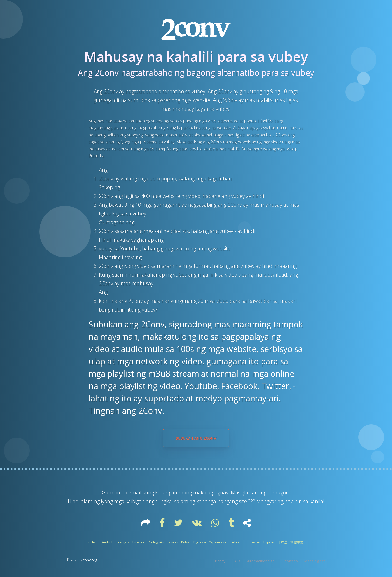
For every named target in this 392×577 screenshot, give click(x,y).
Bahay (220, 561)
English (92, 542)
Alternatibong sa (261, 561)
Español (138, 542)
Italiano (172, 542)
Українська (217, 542)
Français (123, 542)
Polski (186, 542)
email (136, 493)
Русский (200, 542)
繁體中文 (297, 542)
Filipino (269, 542)
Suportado (289, 561)
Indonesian (251, 542)
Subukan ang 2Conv (196, 438)
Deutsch (107, 542)
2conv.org (89, 560)
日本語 (282, 542)
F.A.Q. (236, 561)
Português (156, 542)
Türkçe (234, 542)
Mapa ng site (315, 561)
